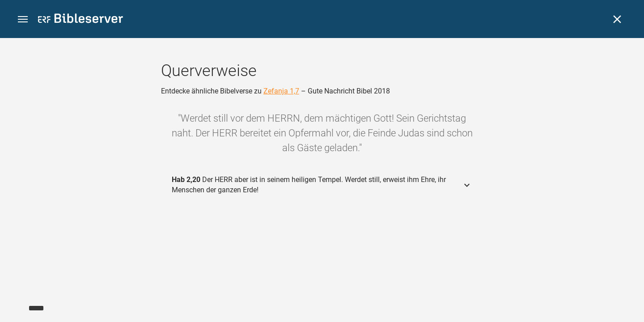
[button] (23, 19)
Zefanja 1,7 (281, 91)
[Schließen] (617, 19)
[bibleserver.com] (80, 20)
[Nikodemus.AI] (21, 302)
